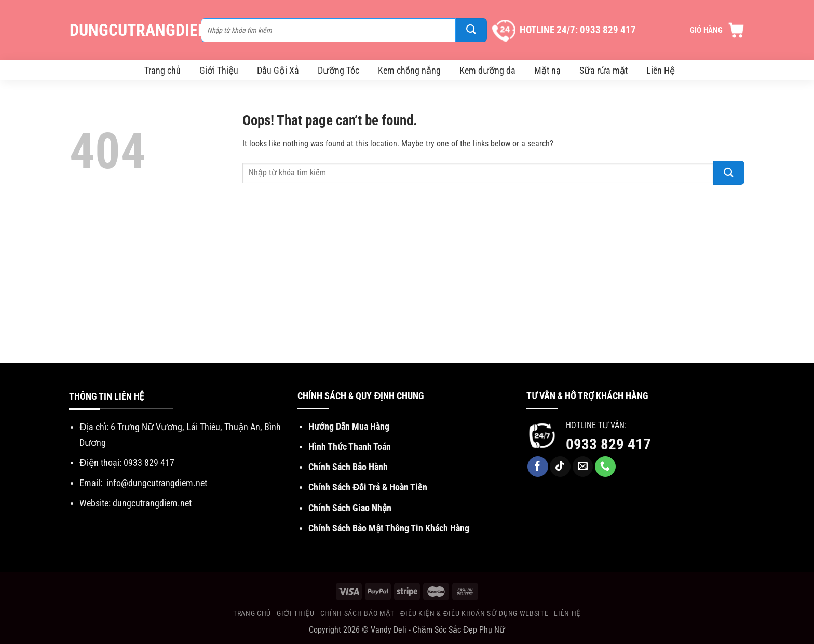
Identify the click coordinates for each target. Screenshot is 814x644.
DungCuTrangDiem (130, 30)
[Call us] (605, 467)
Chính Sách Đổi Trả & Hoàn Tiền (368, 487)
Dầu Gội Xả (278, 70)
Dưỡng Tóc (338, 70)
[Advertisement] (407, 285)
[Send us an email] (583, 467)
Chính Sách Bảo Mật (357, 613)
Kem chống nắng (409, 70)
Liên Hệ (661, 70)
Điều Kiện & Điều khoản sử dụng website (474, 613)
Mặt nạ (547, 70)
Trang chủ (162, 70)
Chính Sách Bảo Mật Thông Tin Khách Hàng (389, 528)
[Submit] (471, 30)
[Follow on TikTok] (560, 467)
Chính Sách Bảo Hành (348, 467)
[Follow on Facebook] (538, 467)
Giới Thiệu (219, 70)
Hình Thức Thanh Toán (350, 447)
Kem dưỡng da (487, 70)
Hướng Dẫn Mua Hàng (349, 426)
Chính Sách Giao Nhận (350, 508)
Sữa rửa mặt (603, 70)
